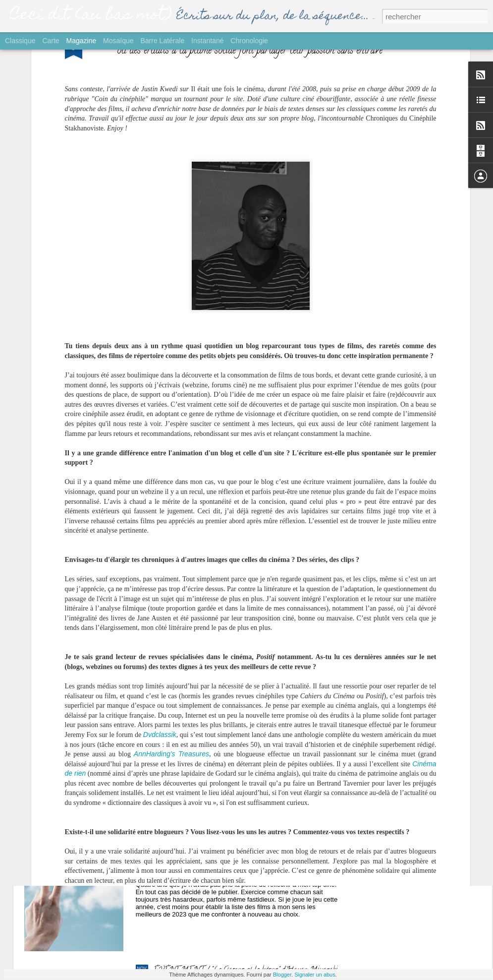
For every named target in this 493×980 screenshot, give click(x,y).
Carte (51, 41)
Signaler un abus (315, 975)
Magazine (82, 41)
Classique (20, 41)
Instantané (207, 41)
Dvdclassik (160, 605)
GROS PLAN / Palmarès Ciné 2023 (211, 858)
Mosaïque (118, 41)
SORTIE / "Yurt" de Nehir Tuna (204, 633)
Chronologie (249, 41)
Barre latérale (162, 41)
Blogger (282, 975)
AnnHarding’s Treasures (171, 624)
